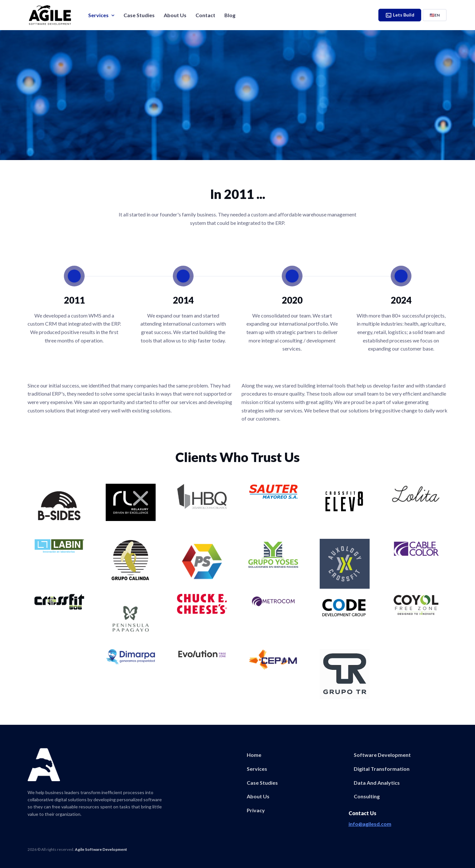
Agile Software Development (101, 849)
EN (435, 15)
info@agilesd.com (370, 824)
